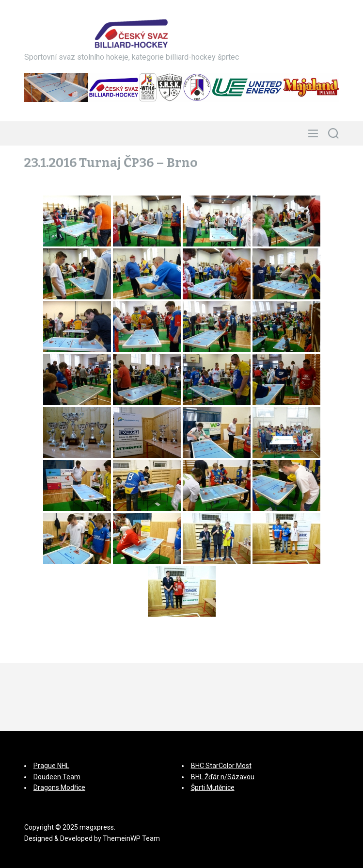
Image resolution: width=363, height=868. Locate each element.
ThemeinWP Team (131, 838)
